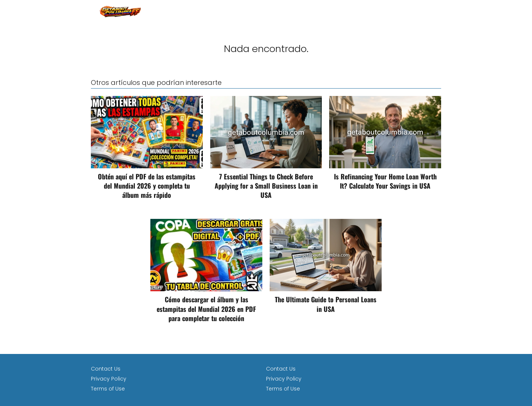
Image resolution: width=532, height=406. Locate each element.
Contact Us (106, 369)
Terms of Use (108, 389)
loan (435, 11)
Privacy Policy (109, 379)
